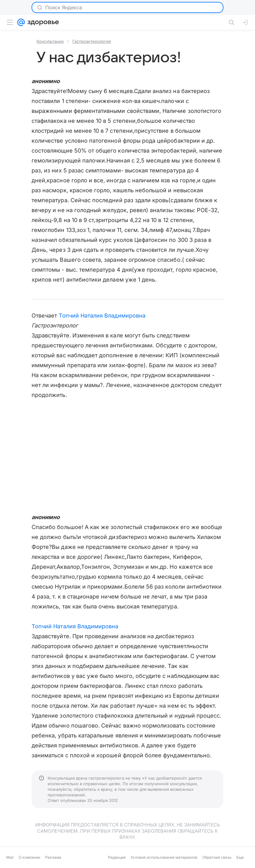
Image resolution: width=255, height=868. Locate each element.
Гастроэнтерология (92, 41)
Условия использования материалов (164, 857)
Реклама (53, 857)
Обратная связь (217, 857)
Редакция (117, 857)
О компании (29, 857)
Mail (10, 857)
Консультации (50, 41)
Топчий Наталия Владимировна (102, 316)
